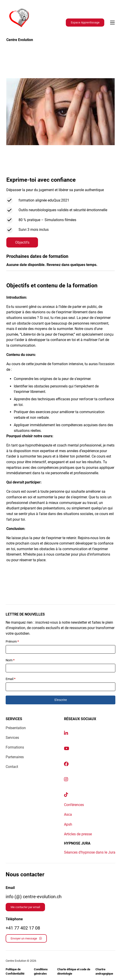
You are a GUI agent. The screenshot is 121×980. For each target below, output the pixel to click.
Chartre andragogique (104, 972)
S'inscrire (60, 700)
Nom (10, 660)
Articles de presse (78, 834)
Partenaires (15, 757)
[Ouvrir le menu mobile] (112, 23)
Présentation (16, 728)
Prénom (12, 641)
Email (11, 679)
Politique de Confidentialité (15, 972)
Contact (12, 767)
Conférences (74, 805)
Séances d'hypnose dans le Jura (90, 852)
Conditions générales (41, 972)
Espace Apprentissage (85, 22)
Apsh (68, 824)
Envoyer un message (26, 938)
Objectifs (22, 242)
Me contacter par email (25, 907)
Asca (68, 814)
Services (12, 738)
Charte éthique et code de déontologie (74, 972)
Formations (15, 747)
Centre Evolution (20, 40)
